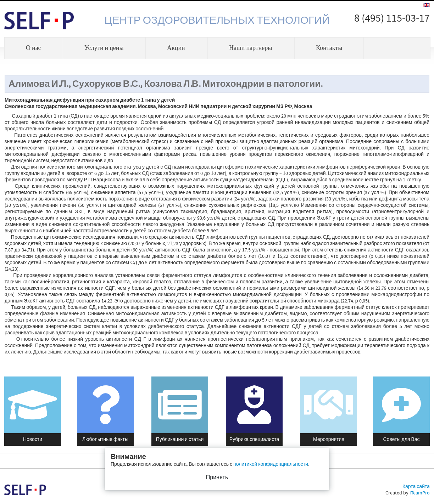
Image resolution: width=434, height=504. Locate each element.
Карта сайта (416, 487)
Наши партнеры (251, 48)
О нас (34, 48)
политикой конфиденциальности (271, 464)
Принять (217, 477)
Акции (176, 48)
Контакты (329, 48)
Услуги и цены (104, 48)
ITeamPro (420, 493)
